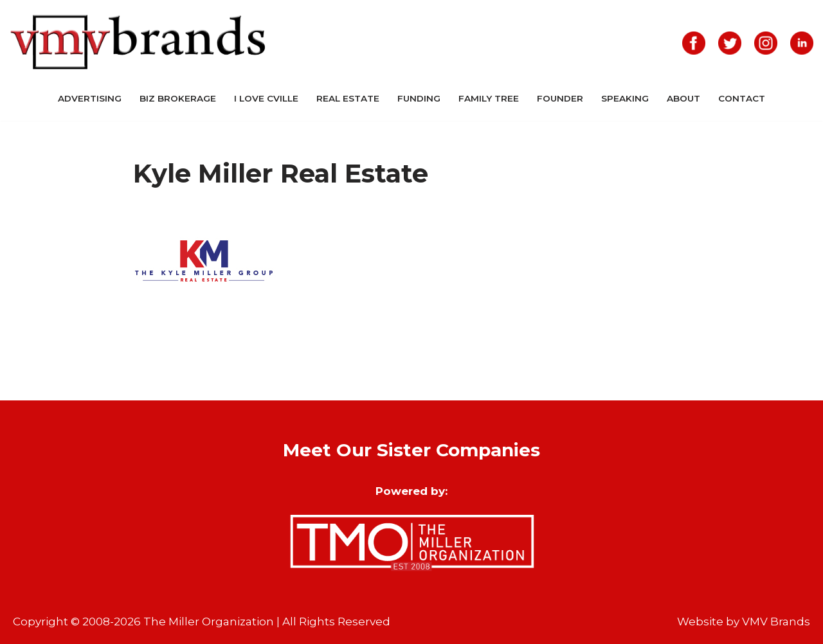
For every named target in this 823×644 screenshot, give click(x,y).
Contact (742, 98)
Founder (560, 98)
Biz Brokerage (178, 98)
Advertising (90, 98)
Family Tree (489, 98)
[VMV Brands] (138, 43)
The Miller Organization (209, 622)
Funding (419, 98)
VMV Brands (776, 622)
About (683, 98)
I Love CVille (266, 98)
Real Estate (348, 98)
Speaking (625, 98)
